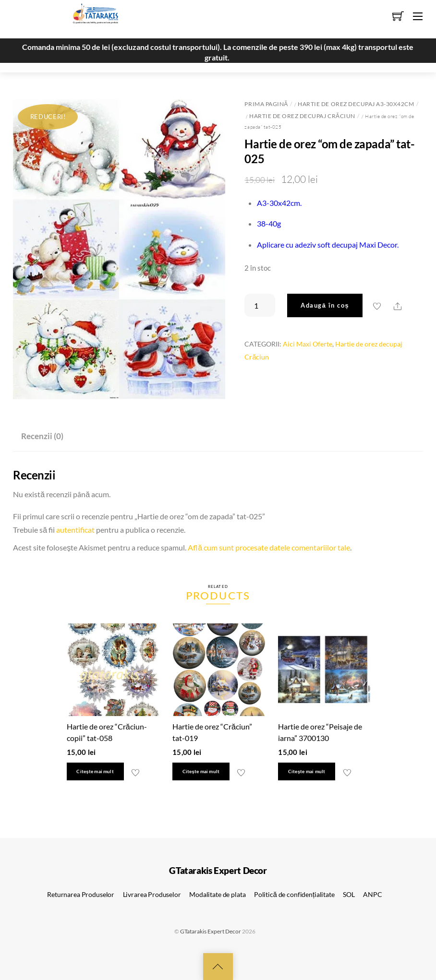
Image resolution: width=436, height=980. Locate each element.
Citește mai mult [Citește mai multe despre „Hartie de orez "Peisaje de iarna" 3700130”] (307, 771)
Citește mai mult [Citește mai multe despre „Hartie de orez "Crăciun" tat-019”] (201, 771)
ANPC (372, 894)
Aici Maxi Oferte (308, 344)
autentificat (75, 530)
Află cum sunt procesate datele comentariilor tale (269, 547)
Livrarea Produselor (152, 894)
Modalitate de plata (217, 894)
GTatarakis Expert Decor (211, 931)
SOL (349, 894)
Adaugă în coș (325, 305)
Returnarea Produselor (81, 894)
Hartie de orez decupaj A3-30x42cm (356, 104)
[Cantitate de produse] (260, 305)
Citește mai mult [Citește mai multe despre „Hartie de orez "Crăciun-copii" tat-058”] (95, 771)
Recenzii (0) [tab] (42, 436)
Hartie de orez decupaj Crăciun (302, 116)
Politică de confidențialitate (294, 894)
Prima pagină (266, 104)
